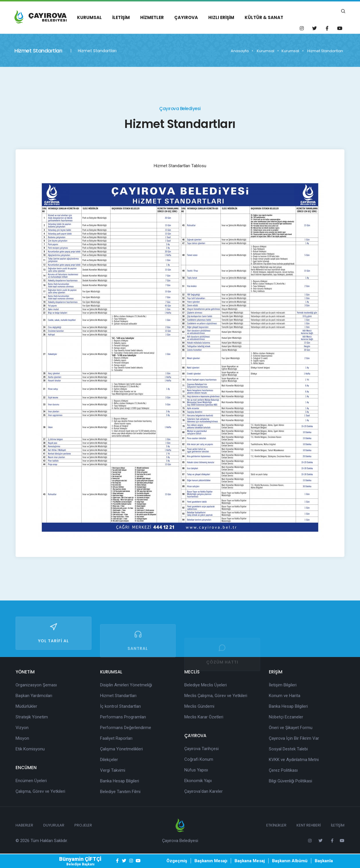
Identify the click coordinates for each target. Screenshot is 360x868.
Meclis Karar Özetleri (204, 717)
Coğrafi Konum (199, 759)
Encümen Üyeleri (31, 781)
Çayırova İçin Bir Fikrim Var (294, 738)
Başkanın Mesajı (211, 861)
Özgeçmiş (177, 861)
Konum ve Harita (285, 696)
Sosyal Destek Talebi (288, 749)
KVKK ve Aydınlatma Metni (294, 760)
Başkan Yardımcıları (34, 696)
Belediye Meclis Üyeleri (206, 685)
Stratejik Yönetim (32, 717)
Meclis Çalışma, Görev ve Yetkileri (216, 696)
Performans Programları (123, 717)
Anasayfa (240, 51)
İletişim (121, 17)
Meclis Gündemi (199, 706)
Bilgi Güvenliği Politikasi (290, 781)
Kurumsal (89, 17)
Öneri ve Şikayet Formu (291, 728)
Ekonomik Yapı (198, 781)
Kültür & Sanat (264, 17)
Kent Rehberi (309, 825)
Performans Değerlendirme (126, 728)
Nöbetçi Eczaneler (286, 717)
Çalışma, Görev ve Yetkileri (40, 791)
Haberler (24, 825)
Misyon (22, 738)
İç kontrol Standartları (120, 706)
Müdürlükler (26, 706)
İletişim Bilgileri (283, 685)
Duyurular (54, 825)
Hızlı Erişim (221, 17)
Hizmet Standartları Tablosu (180, 166)
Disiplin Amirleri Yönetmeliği (126, 685)
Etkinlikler (276, 825)
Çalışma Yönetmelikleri (121, 749)
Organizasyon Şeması (36, 685)
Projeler (83, 825)
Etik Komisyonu (30, 749)
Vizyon (22, 728)
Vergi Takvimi (113, 770)
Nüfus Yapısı (196, 770)
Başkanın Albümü (290, 861)
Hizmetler (152, 17)
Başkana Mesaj (250, 861)
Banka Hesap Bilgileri (120, 781)
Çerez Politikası (283, 770)
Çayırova (186, 17)
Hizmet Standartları (325, 51)
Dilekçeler (109, 760)
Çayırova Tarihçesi (201, 749)
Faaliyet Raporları (116, 738)
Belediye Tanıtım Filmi (120, 792)
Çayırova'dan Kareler (204, 791)
